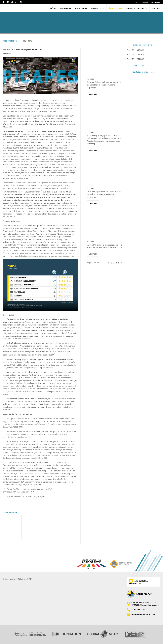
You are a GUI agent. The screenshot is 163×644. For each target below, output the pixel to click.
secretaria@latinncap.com (143, 614)
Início (53, 8)
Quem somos (81, 8)
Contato (156, 8)
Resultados (65, 8)
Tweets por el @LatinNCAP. (17, 579)
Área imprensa (115, 8)
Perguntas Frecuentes (137, 8)
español (145, 2)
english (136, 2)
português (155, 2)
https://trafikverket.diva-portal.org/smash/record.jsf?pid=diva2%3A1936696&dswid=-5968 (27, 490)
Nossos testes (98, 8)
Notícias (28, 41)
